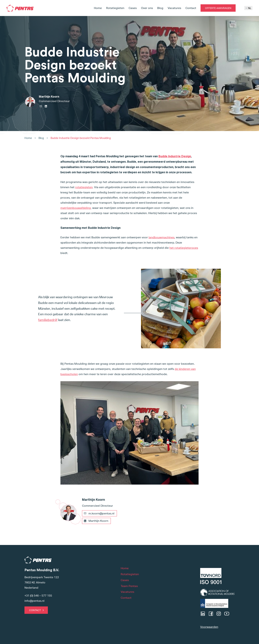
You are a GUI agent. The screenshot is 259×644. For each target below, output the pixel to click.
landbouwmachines (162, 237)
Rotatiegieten (115, 8)
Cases (133, 8)
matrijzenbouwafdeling (76, 208)
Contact (191, 8)
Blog (160, 8)
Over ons (147, 8)
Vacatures (174, 8)
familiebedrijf (48, 320)
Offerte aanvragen (218, 8)
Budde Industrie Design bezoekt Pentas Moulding (81, 138)
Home (98, 8)
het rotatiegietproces (184, 248)
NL (248, 8)
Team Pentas (129, 586)
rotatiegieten (84, 187)
